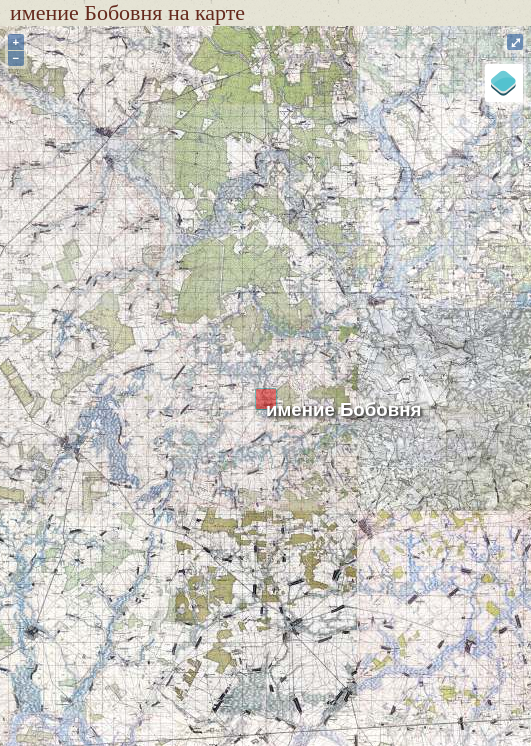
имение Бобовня (343, 409)
